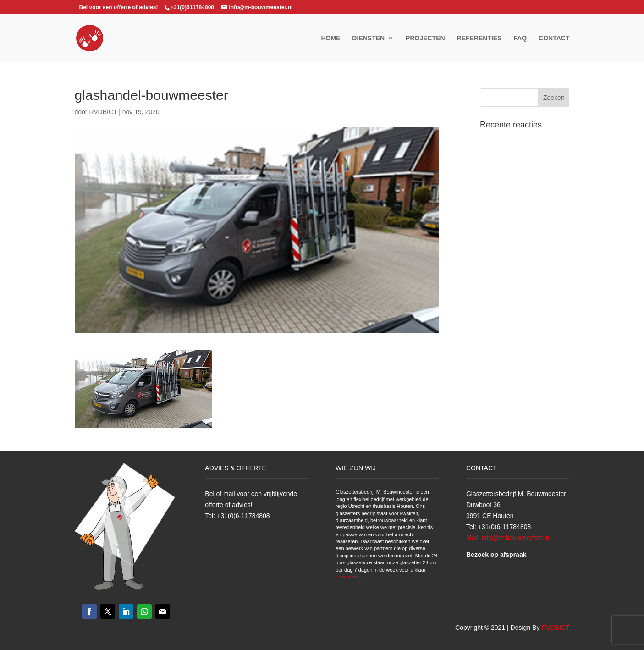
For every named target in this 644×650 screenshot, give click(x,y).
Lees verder (349, 577)
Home (330, 38)
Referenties (479, 38)
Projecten (425, 38)
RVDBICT (103, 112)
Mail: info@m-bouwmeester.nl (509, 538)
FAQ (520, 38)
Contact (554, 38)
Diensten (368, 38)
